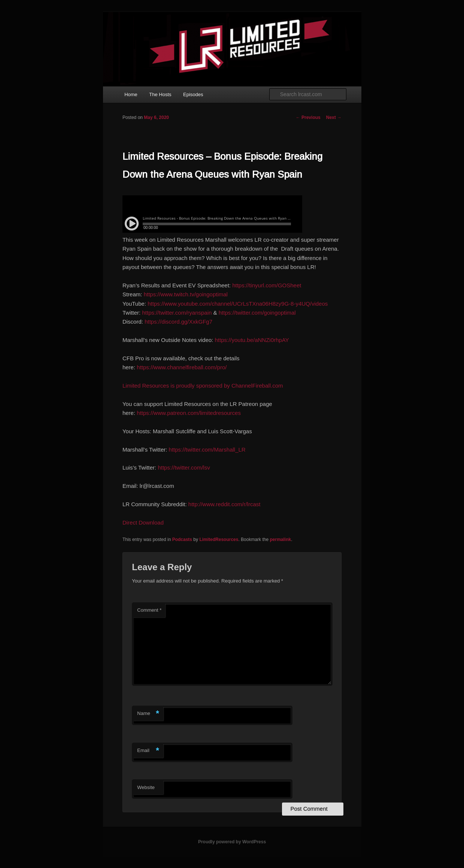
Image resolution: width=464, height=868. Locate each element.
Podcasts (182, 540)
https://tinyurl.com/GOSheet (267, 285)
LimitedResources (219, 540)
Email (148, 751)
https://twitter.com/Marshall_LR (207, 450)
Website (146, 787)
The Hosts (160, 94)
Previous (308, 117)
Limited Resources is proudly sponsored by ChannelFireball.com (203, 386)
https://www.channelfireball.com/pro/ (182, 367)
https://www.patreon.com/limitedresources (189, 413)
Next (334, 117)
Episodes (193, 94)
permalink (280, 540)
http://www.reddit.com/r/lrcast (225, 504)
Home (131, 94)
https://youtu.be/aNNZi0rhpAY (252, 340)
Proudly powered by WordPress (232, 842)
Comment (149, 610)
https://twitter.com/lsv (184, 467)
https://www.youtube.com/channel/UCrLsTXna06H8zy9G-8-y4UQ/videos (238, 304)
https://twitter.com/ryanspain (177, 313)
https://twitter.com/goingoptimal (257, 313)
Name (148, 714)
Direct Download (143, 522)
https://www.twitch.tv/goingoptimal (186, 294)
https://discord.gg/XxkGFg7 (178, 322)
